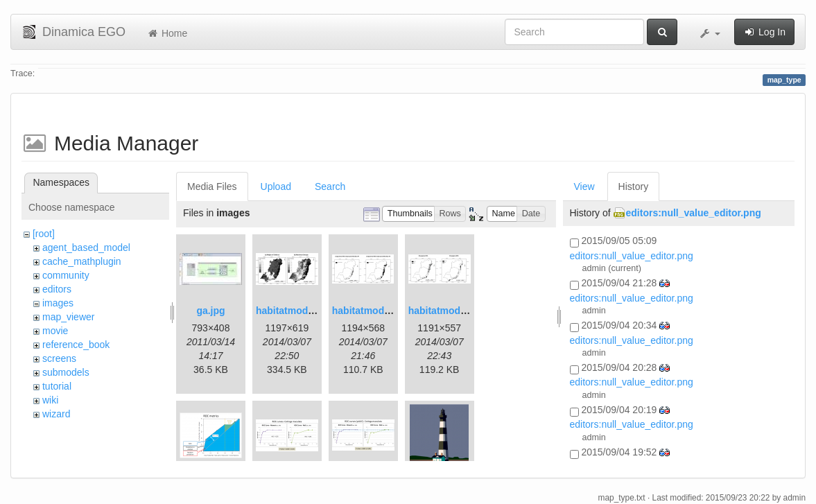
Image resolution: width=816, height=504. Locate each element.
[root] (44, 234)
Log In (764, 32)
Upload (276, 186)
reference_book (76, 345)
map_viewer (68, 317)
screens (59, 358)
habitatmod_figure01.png (314, 311)
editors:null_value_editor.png (694, 213)
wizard (56, 414)
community (66, 275)
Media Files (212, 186)
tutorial (57, 386)
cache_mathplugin (82, 261)
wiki (50, 400)
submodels (66, 372)
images (58, 303)
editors (57, 289)
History (634, 186)
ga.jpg (210, 311)
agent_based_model (86, 247)
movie (55, 331)
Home (167, 33)
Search (330, 186)
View (584, 186)
